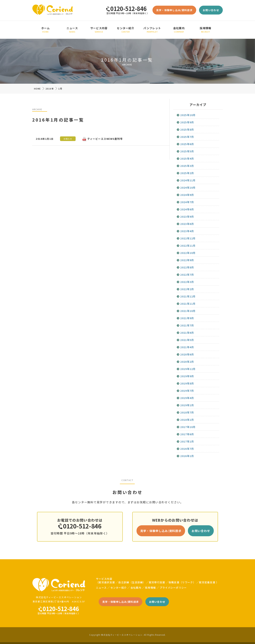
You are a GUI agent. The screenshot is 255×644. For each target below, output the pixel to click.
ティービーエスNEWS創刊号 (103, 139)
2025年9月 (187, 122)
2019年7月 (187, 391)
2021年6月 (187, 333)
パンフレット (152, 30)
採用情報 (206, 30)
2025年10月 (188, 115)
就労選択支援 (107, 582)
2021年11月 (188, 304)
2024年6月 (187, 209)
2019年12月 (188, 369)
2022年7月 (187, 275)
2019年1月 (187, 405)
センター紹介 (126, 30)
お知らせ (68, 139)
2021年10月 (188, 311)
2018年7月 (187, 412)
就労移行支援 (157, 582)
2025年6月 (187, 144)
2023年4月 (187, 231)
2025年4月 (187, 159)
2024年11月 (188, 180)
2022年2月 (187, 289)
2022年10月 (188, 253)
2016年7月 (187, 449)
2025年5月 (187, 151)
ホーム (46, 30)
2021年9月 (187, 318)
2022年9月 (187, 260)
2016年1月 (187, 456)
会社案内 (179, 30)
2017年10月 (188, 427)
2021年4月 (187, 347)
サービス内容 (99, 30)
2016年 (50, 89)
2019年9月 (187, 376)
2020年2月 (187, 362)
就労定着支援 (207, 582)
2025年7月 (187, 137)
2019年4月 (187, 398)
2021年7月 (187, 325)
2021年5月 (187, 340)
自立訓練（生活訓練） (132, 582)
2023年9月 (187, 217)
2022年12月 (188, 238)
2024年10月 (188, 188)
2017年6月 (187, 434)
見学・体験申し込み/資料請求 (174, 10)
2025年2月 (187, 173)
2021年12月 (188, 296)
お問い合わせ (211, 10)
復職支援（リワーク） (182, 582)
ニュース (72, 30)
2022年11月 (188, 246)
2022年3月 (187, 282)
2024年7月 (187, 202)
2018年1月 (187, 420)
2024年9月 (187, 195)
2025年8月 (187, 130)
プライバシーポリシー (173, 588)
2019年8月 (187, 383)
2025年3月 (187, 166)
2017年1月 (187, 441)
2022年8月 (187, 267)
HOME (37, 89)
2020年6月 (187, 354)
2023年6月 (187, 224)
